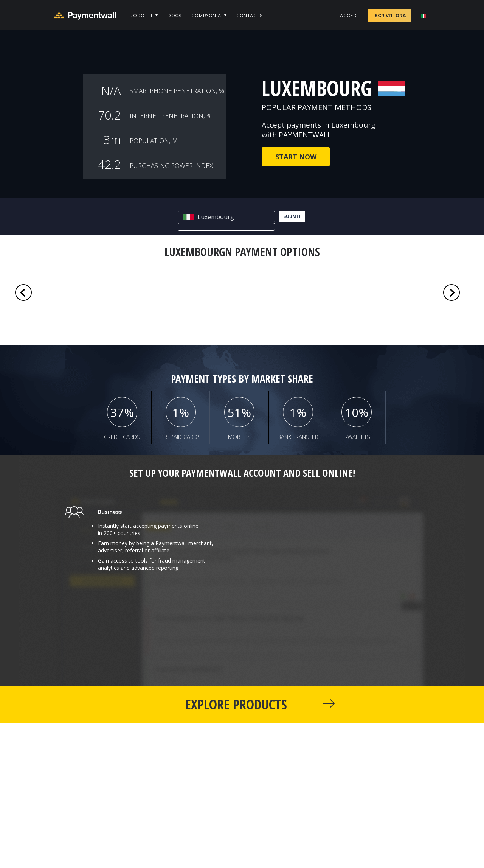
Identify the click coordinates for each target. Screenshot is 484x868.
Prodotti (140, 16)
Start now (296, 157)
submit (292, 216)
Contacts (250, 16)
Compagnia (206, 16)
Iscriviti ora (389, 16)
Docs (175, 16)
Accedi (349, 16)
